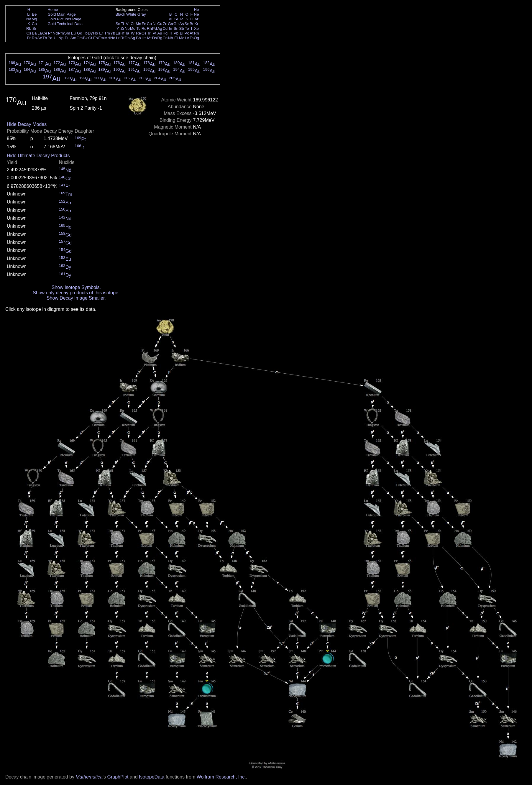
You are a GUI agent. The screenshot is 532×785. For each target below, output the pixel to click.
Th (45, 38)
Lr (118, 38)
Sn (176, 28)
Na (29, 19)
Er (101, 33)
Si (176, 19)
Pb (176, 33)
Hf (122, 33)
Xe (196, 28)
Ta (127, 33)
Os (144, 33)
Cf (90, 38)
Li (29, 14)
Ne (197, 14)
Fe (144, 24)
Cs (29, 33)
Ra (34, 38)
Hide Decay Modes (27, 124)
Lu (118, 33)
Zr (123, 28)
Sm (67, 33)
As (182, 24)
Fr (29, 38)
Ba (34, 33)
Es (96, 38)
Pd (155, 28)
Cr (133, 24)
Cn (165, 38)
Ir (149, 33)
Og (196, 38)
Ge (176, 24)
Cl (192, 19)
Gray (142, 14)
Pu (67, 38)
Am (73, 38)
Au (160, 33)
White (131, 14)
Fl (176, 38)
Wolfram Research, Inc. (221, 777)
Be (34, 14)
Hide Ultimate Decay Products (38, 156)
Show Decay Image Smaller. (76, 298)
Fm (101, 38)
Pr (50, 33)
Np (61, 38)
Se (187, 24)
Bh (138, 38)
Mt (149, 38)
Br (192, 24)
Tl (171, 33)
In (171, 28)
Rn (197, 33)
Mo (133, 28)
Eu (73, 33)
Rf (122, 38)
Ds (155, 38)
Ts (192, 38)
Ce (45, 33)
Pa (50, 38)
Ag (160, 28)
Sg (133, 38)
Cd (165, 28)
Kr (196, 24)
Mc (182, 38)
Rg (160, 38)
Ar (196, 19)
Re (138, 33)
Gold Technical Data (65, 24)
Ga (170, 24)
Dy (90, 33)
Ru (144, 28)
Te (187, 28)
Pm (61, 33)
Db (127, 38)
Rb (29, 28)
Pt (155, 33)
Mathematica (89, 777)
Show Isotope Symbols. (76, 287)
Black (120, 14)
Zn (165, 24)
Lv (187, 38)
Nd (55, 33)
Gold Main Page (62, 14)
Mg (34, 19)
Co (149, 24)
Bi (182, 33)
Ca (34, 24)
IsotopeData (152, 777)
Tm (107, 33)
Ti (123, 24)
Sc (118, 24)
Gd (80, 33)
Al (170, 19)
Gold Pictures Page (64, 19)
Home (53, 10)
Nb (127, 28)
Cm (80, 38)
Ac (40, 38)
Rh (149, 28)
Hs (144, 38)
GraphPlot (118, 777)
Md (107, 38)
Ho (95, 33)
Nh (171, 38)
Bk (85, 38)
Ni (155, 24)
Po (187, 33)
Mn (138, 24)
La (40, 33)
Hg (165, 33)
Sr (34, 28)
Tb (85, 33)
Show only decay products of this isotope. (76, 293)
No (113, 38)
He (197, 10)
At (192, 33)
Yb (113, 33)
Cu (160, 24)
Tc (138, 28)
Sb (182, 28)
